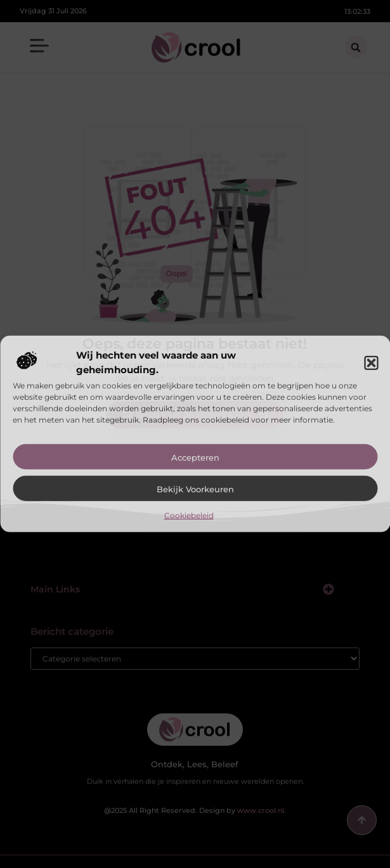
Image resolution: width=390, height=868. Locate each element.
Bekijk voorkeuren (195, 489)
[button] (371, 362)
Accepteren (195, 457)
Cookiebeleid (189, 515)
